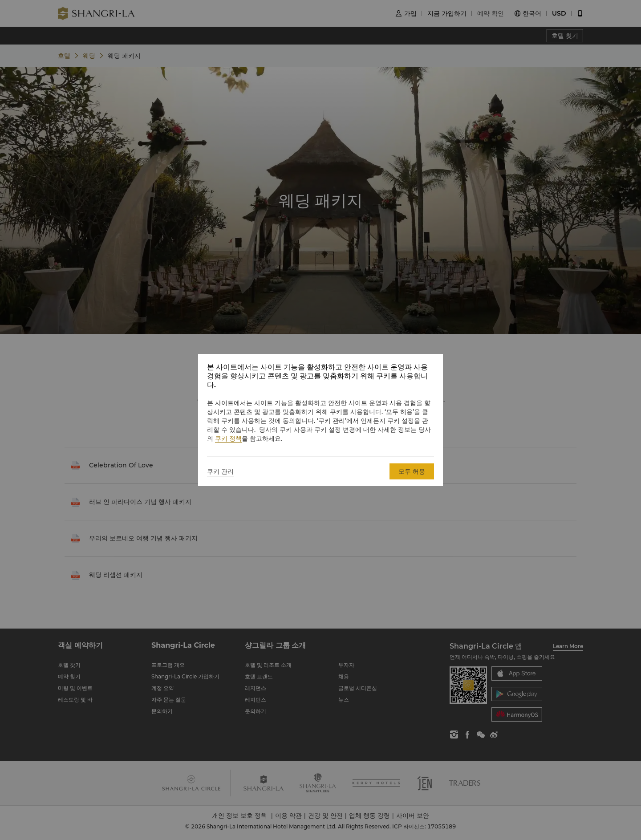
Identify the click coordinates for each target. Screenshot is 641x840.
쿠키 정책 (228, 438)
